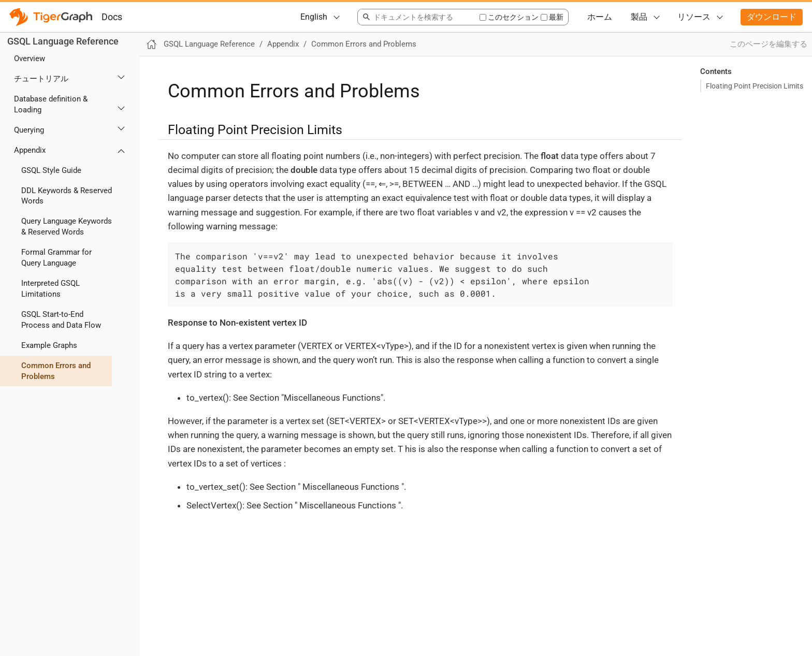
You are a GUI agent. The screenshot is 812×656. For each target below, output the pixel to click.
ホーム (600, 17)
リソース (694, 17)
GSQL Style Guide (51, 170)
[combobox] (418, 17)
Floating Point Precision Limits (755, 86)
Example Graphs (49, 345)
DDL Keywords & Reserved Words (67, 196)
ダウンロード (772, 17)
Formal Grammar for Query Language (56, 258)
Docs (112, 17)
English (314, 17)
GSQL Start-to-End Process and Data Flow (61, 320)
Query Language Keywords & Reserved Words (67, 227)
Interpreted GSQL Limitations (50, 289)
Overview (30, 59)
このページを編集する (769, 44)
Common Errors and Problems (56, 371)
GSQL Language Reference (63, 41)
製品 (639, 17)
